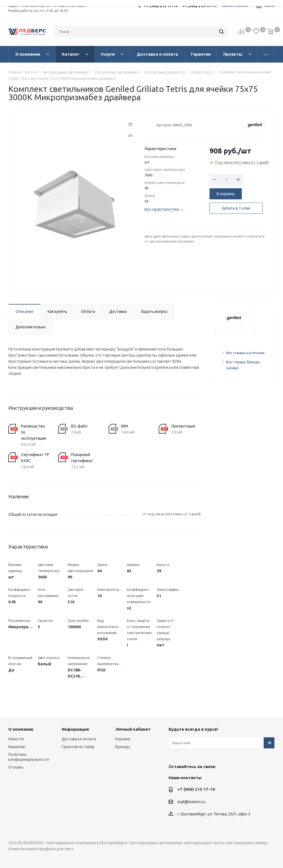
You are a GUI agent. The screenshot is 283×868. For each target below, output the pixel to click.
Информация (75, 729)
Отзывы (16, 767)
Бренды (123, 747)
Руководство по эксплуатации (34, 432)
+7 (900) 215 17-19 (196, 789)
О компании (21, 729)
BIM (125, 426)
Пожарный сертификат (82, 458)
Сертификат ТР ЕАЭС (35, 458)
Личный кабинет (133, 729)
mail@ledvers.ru (191, 802)
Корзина (123, 739)
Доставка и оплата (79, 739)
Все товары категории (245, 353)
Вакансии (17, 747)
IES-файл (79, 426)
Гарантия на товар (78, 747)
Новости (16, 739)
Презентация (183, 426)
